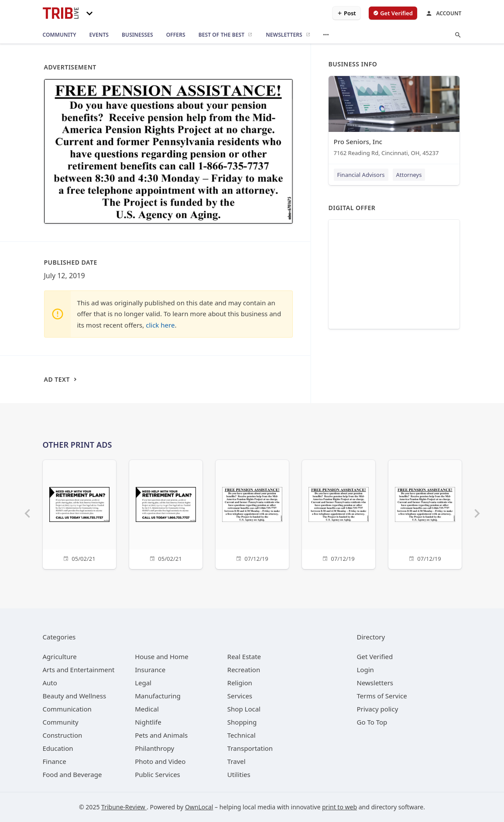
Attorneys (409, 175)
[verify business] (393, 13)
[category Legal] (143, 683)
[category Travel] (237, 761)
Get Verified (375, 656)
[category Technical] (242, 735)
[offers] (176, 35)
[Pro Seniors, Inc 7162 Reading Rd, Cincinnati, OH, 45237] (394, 118)
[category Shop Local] (244, 709)
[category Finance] (55, 761)
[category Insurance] (150, 670)
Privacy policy (378, 709)
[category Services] (240, 696)
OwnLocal (199, 807)
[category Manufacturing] (158, 696)
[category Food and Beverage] (72, 774)
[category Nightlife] (148, 722)
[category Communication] (67, 709)
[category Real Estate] (244, 656)
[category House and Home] (162, 656)
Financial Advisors (361, 175)
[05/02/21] (79, 513)
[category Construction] (63, 735)
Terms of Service (382, 696)
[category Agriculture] (60, 656)
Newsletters (375, 683)
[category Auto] (50, 683)
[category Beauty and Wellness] (75, 696)
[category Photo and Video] (160, 761)
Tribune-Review (124, 807)
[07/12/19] (252, 513)
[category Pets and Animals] (161, 735)
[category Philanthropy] (154, 748)
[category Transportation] (250, 748)
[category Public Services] (158, 774)
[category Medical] (147, 709)
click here (160, 325)
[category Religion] (240, 683)
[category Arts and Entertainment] (79, 670)
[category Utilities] (239, 774)
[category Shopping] (242, 722)
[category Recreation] (244, 670)
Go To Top (372, 722)
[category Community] (61, 722)
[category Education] (58, 748)
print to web (339, 807)
